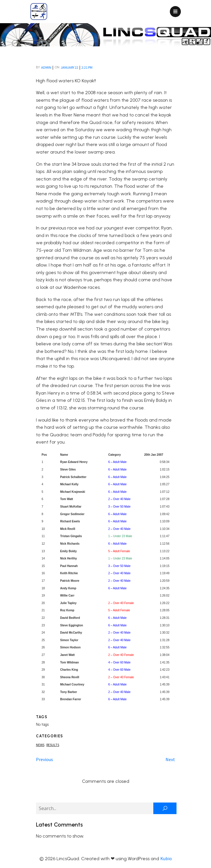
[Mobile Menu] (175, 12)
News (40, 745)
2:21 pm (87, 67)
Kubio (166, 858)
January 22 (69, 67)
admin (46, 67)
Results (53, 745)
